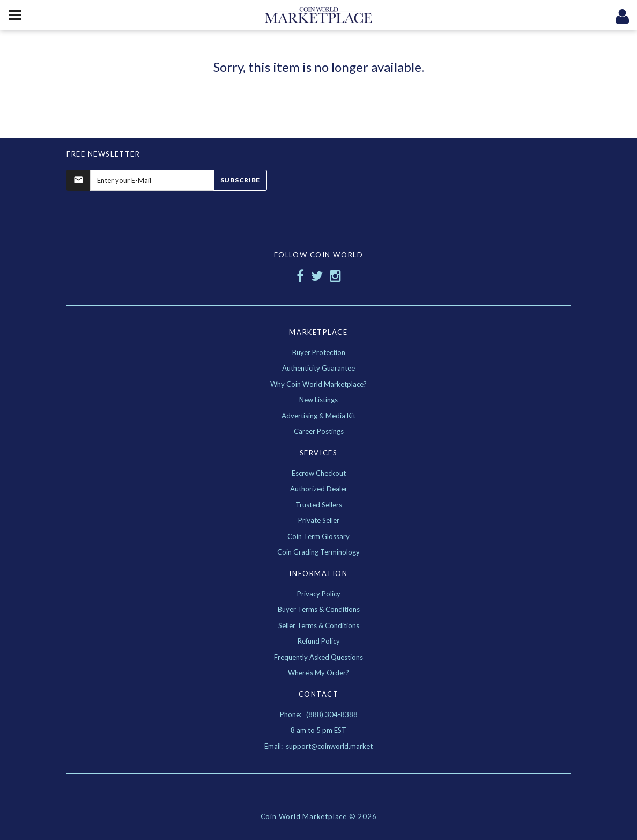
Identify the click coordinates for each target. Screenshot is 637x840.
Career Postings (319, 431)
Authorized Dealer (319, 489)
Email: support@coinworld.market (318, 746)
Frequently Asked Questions (318, 657)
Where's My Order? (318, 673)
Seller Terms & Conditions (319, 625)
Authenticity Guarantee (318, 368)
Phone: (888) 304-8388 (319, 714)
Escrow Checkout (319, 473)
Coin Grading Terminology (318, 552)
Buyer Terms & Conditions (319, 609)
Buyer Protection (319, 352)
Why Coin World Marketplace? (318, 384)
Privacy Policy (319, 594)
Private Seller (319, 520)
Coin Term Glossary (318, 536)
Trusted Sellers (319, 505)
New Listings (318, 400)
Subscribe (240, 180)
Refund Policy (319, 641)
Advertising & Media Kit (318, 416)
